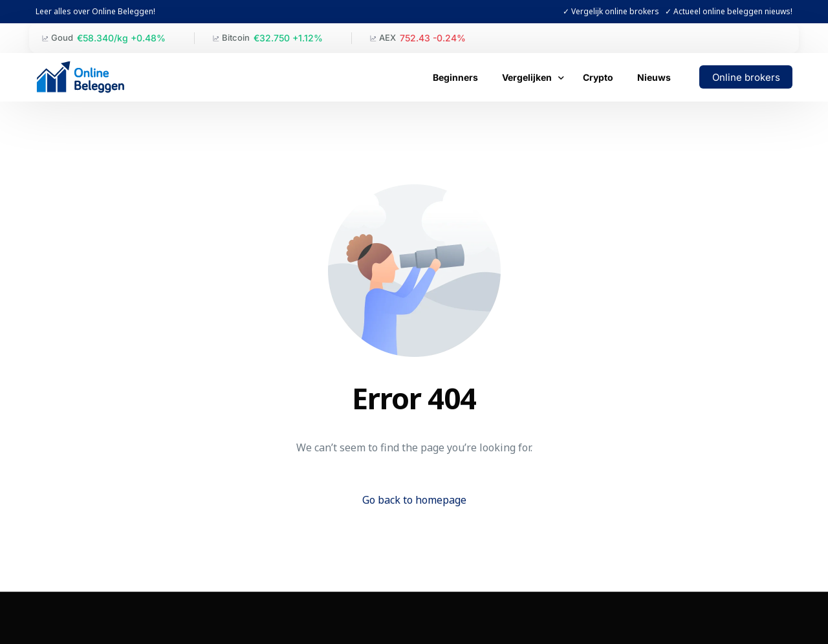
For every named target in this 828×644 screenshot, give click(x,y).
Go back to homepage (414, 500)
